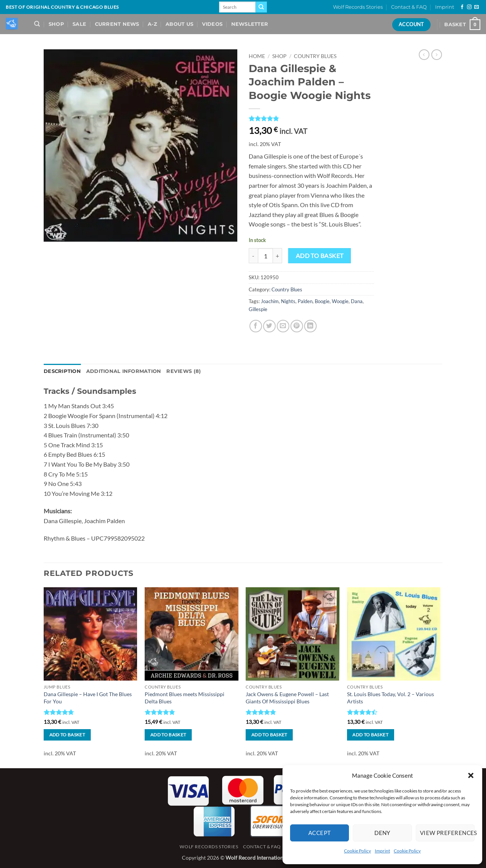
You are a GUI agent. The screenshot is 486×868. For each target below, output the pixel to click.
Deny (382, 833)
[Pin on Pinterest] (297, 326)
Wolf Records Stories (358, 7)
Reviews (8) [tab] (184, 371)
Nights (288, 301)
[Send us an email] (477, 7)
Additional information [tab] (124, 371)
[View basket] (462, 25)
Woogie (340, 301)
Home (257, 56)
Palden (305, 301)
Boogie (322, 301)
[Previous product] (437, 55)
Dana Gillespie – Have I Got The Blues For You (88, 698)
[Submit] (261, 7)
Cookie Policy (357, 851)
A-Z (152, 24)
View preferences (447, 833)
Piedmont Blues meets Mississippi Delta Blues (185, 698)
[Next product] (424, 55)
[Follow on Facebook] (462, 7)
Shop (56, 24)
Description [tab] (62, 371)
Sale (79, 24)
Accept (320, 833)
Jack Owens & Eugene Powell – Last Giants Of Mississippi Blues (287, 698)
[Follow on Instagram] (469, 7)
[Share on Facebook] (256, 326)
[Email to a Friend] (283, 326)
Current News (117, 24)
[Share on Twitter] (269, 326)
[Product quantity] (265, 256)
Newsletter (250, 24)
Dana (357, 301)
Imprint (382, 851)
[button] (471, 775)
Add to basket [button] (67, 735)
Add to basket (320, 256)
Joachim (270, 301)
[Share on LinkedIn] (310, 326)
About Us (179, 24)
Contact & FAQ (409, 7)
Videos (212, 24)
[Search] (37, 24)
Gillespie (258, 309)
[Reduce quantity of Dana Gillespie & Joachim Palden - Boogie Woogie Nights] (253, 256)
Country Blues (315, 56)
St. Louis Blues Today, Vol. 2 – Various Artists (391, 698)
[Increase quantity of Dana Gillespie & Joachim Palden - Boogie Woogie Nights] (278, 256)
